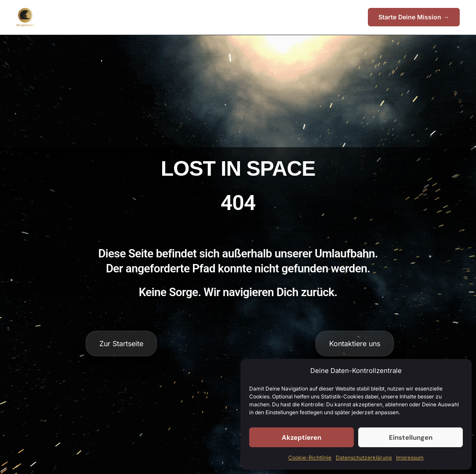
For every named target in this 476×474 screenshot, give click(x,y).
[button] (414, 17)
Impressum (410, 458)
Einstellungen (411, 438)
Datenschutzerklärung (364, 458)
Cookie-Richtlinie (310, 458)
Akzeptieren (302, 438)
